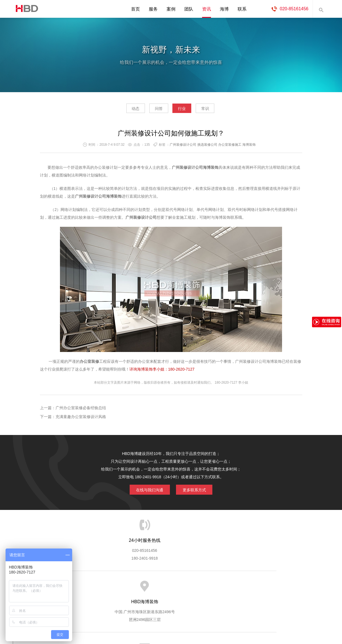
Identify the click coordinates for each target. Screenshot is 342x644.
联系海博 (262, 587)
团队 (189, 9)
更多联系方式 (197, 490)
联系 (242, 9)
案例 (171, 9)
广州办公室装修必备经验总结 (81, 409)
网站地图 (285, 587)
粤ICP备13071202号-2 (171, 623)
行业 (186, 110)
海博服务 (102, 587)
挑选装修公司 (207, 146)
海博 (224, 9)
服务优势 (125, 587)
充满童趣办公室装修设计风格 (81, 418)
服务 (153, 9)
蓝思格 (221, 616)
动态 (124, 110)
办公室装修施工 (230, 146)
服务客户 (170, 587)
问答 (155, 110)
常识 (217, 110)
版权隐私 (216, 587)
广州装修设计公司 (183, 146)
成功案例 (193, 587)
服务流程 (148, 587)
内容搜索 (321, 9)
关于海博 (79, 587)
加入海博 (239, 587)
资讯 (207, 9)
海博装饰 (25, 9)
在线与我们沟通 (147, 490)
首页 (135, 9)
